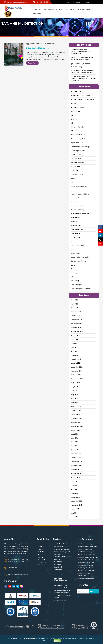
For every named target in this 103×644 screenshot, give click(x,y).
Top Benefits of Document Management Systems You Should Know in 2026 (83, 78)
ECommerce (76, 166)
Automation (75, 111)
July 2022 (74, 481)
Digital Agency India (78, 151)
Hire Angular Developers (87, 571)
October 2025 (76, 328)
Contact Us (37, 13)
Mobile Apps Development (63, 544)
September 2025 (77, 332)
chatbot (74, 119)
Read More (32, 63)
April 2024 (75, 399)
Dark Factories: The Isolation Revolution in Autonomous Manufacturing (81, 65)
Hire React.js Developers (87, 555)
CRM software (76, 131)
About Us (42, 9)
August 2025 (76, 335)
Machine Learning (77, 210)
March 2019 (75, 493)
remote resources (78, 245)
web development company (81, 289)
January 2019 (76, 497)
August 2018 (75, 509)
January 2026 (76, 316)
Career (87, 2)
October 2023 (76, 422)
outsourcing (75, 237)
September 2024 (77, 379)
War (73, 277)
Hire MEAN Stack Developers (88, 557)
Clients (69, 2)
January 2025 (76, 363)
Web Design (75, 281)
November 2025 (77, 324)
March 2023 (75, 450)
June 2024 (75, 391)
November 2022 (77, 466)
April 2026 (75, 304)
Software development (79, 261)
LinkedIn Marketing (78, 206)
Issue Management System (81, 194)
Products (63, 9)
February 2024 (76, 407)
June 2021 (75, 485)
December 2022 (77, 462)
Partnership (58, 570)
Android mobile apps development (83, 99)
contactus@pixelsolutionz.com (19, 574)
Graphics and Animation (63, 549)
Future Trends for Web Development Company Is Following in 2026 (80, 52)
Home (34, 9)
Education (75, 170)
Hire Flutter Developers (86, 578)
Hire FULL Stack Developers (87, 560)
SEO (73, 249)
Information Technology (80, 186)
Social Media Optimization (80, 257)
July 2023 (74, 434)
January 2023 (76, 458)
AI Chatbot (58, 562)
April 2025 (75, 351)
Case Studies (59, 567)
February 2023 (76, 454)
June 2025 (75, 343)
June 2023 (75, 438)
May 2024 (75, 395)
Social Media (76, 253)
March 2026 (75, 308)
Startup (74, 265)
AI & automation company (81, 95)
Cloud (73, 123)
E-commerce (59, 546)
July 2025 (74, 339)
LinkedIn (74, 202)
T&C (39, 638)
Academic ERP (76, 91)
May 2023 (75, 442)
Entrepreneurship (77, 174)
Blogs (78, 2)
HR (72, 182)
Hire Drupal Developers (86, 562)
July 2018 (74, 513)
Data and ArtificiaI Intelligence (82, 147)
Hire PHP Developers (85, 549)
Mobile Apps (75, 218)
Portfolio (72, 9)
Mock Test (75, 222)
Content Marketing (78, 127)
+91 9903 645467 (14, 568)
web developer (76, 285)
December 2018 (77, 501)
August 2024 (76, 383)
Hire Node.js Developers (86, 552)
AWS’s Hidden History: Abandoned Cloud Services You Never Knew (83, 72)
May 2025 (75, 347)
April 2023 (75, 446)
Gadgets (74, 178)
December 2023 (77, 414)
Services (53, 9)
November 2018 (77, 505)
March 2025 (75, 355)
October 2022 (76, 470)
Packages (57, 564)
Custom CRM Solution (79, 135)
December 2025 (77, 320)
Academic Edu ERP (61, 600)
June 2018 (75, 517)
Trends (74, 269)
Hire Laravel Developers (86, 544)
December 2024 (77, 367)
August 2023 (76, 430)
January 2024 (76, 410)
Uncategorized (76, 273)
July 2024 (75, 387)
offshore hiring (76, 226)
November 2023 (77, 418)
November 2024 (77, 371)
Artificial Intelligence (78, 107)
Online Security (77, 233)
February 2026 (76, 312)
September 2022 (77, 474)
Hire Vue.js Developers (86, 568)
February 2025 (76, 359)
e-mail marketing (77, 163)
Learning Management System (82, 198)
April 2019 (74, 489)
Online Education (77, 230)
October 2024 (76, 375)
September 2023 (77, 426)
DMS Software (76, 158)
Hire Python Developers (86, 565)
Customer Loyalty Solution (80, 139)
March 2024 (75, 402)
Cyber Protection (77, 143)
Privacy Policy (49, 638)
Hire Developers (84, 9)
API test (74, 103)
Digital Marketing (77, 155)
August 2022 (76, 477)
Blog (39, 555)
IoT (72, 190)
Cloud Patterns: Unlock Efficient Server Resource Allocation (82, 58)
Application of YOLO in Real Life (40, 44)
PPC (73, 241)
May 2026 (75, 300)
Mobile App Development (80, 214)
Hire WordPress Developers (88, 546)
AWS (73, 115)
